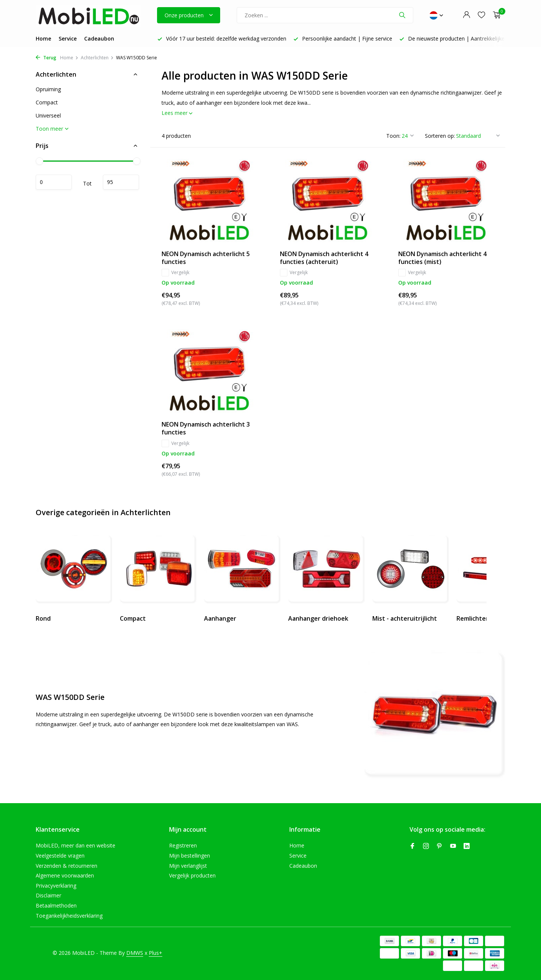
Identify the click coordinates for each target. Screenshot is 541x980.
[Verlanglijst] (481, 15)
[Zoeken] (325, 15)
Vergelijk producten (192, 875)
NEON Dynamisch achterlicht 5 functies (206, 258)
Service (68, 38)
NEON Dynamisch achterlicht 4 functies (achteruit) (324, 258)
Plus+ (156, 953)
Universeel (48, 115)
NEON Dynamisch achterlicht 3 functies (206, 428)
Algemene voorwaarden (65, 875)
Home (43, 38)
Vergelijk (175, 273)
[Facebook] (413, 846)
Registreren (183, 845)
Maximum (121, 182)
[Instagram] (426, 846)
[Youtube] (453, 846)
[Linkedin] (467, 846)
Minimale (54, 182)
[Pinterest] (440, 846)
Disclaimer (48, 895)
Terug (46, 58)
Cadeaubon (99, 38)
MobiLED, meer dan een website (76, 845)
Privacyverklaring (56, 886)
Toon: (393, 136)
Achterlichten (97, 58)
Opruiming (48, 89)
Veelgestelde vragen (60, 856)
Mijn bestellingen (190, 856)
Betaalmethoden (56, 905)
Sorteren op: (440, 136)
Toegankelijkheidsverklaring (69, 916)
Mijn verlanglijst (188, 866)
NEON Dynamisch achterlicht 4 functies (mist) (442, 258)
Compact (47, 102)
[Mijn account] (466, 15)
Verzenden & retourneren (66, 866)
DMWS (135, 953)
